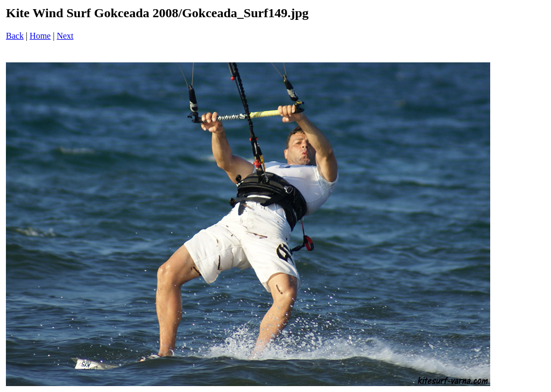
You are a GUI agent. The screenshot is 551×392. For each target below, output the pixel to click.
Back (15, 36)
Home (40, 36)
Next (65, 36)
